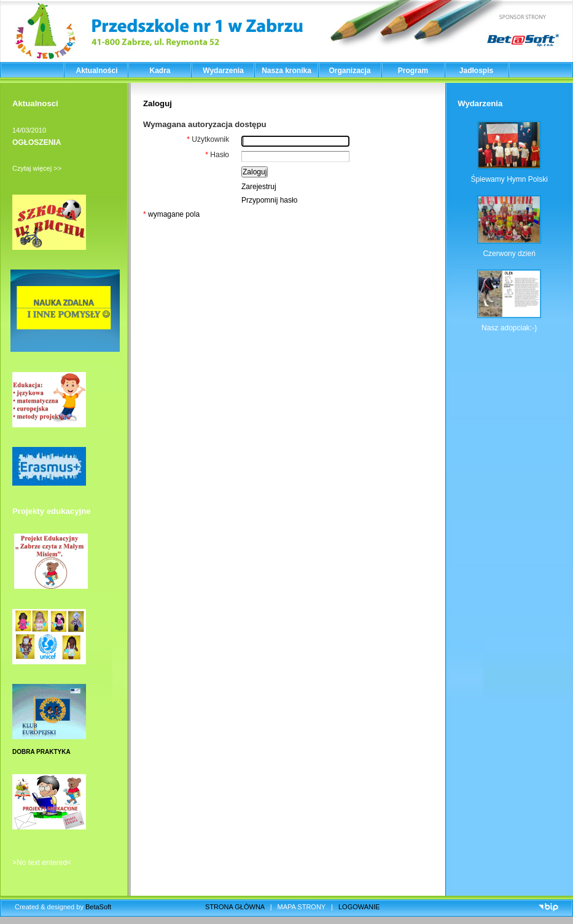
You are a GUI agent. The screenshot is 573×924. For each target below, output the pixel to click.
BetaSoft (98, 907)
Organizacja (349, 71)
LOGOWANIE (359, 907)
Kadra (160, 71)
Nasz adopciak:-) (509, 328)
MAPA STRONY (302, 907)
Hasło (217, 155)
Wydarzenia (223, 71)
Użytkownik (208, 139)
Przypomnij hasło (269, 200)
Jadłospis (476, 71)
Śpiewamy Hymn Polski (509, 179)
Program (413, 71)
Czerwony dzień (509, 254)
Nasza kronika (286, 71)
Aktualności (96, 71)
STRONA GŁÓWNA (235, 907)
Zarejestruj (259, 187)
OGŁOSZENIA (37, 142)
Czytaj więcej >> (37, 168)
